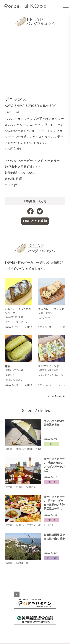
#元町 (43, 201)
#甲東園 (19, 317)
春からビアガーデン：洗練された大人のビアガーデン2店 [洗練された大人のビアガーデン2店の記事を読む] (54, 465)
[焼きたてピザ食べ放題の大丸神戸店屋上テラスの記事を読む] (23, 509)
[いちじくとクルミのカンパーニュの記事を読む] (18, 292)
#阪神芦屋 (31, 487)
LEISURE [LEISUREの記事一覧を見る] (51, 558)
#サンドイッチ (46, 375)
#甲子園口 (53, 370)
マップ (9, 185)
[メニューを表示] (66, 5)
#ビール (42, 525)
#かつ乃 (59, 375)
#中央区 (30, 201)
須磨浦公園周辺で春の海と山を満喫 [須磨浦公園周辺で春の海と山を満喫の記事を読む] (54, 537)
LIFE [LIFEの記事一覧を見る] (51, 444)
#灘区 (8, 370)
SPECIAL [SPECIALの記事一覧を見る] (51, 482)
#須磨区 (10, 563)
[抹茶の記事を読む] (18, 350)
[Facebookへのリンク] (30, 211)
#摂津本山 (28, 449)
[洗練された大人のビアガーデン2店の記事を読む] (23, 471)
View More (56, 396)
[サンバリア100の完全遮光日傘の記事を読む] (23, 433)
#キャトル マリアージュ (18, 322)
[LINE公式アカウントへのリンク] (35, 221)
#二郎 (49, 313)
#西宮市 (10, 317)
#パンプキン (45, 318)
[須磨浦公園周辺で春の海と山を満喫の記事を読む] (23, 547)
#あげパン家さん (14, 380)
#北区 (42, 313)
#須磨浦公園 (22, 563)
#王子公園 (18, 370)
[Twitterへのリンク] (40, 211)
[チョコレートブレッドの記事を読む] (52, 292)
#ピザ (51, 525)
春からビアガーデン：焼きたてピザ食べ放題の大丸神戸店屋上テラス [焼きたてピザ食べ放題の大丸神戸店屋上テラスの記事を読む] (54, 503)
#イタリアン (29, 525)
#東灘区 (10, 449)
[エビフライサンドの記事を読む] (52, 350)
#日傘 (38, 449)
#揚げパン (11, 375)
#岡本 (18, 449)
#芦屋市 (20, 487)
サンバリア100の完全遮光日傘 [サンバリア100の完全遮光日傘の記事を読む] (54, 423)
